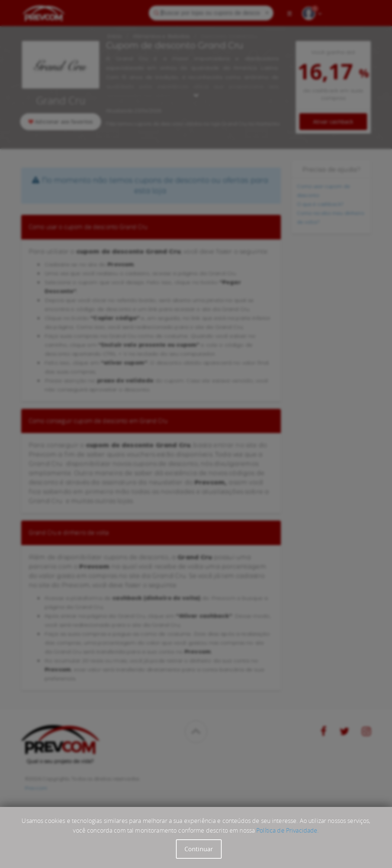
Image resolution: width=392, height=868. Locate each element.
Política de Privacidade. (287, 830)
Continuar (199, 849)
